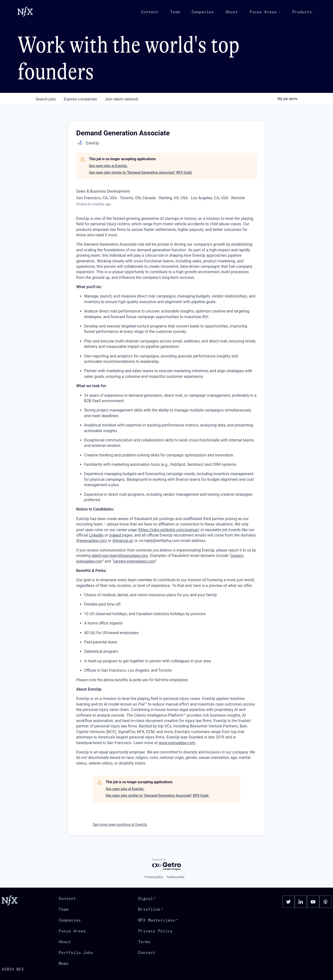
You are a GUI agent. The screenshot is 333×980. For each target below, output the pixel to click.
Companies (203, 12)
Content (150, 12)
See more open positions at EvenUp (120, 824)
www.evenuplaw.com (177, 743)
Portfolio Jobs (76, 952)
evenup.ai (124, 541)
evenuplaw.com (93, 541)
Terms (144, 942)
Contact (147, 952)
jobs (46, 99)
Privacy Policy (155, 931)
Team (175, 12)
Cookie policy (176, 877)
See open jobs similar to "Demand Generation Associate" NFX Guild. (141, 172)
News (64, 963)
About (232, 12)
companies (80, 99)
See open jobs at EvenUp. (108, 166)
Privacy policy (154, 877)
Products (304, 12)
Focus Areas (265, 12)
